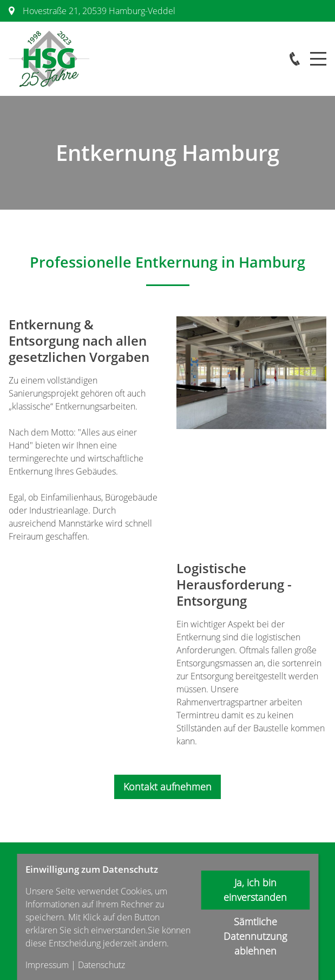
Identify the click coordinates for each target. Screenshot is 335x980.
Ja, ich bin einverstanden (255, 890)
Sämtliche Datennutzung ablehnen (255, 936)
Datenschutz (101, 965)
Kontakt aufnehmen (167, 787)
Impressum (47, 965)
